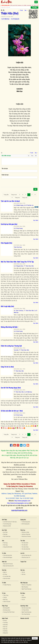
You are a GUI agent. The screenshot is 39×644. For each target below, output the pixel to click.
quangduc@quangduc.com (19, 510)
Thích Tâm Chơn (18, 247)
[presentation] (14, 183)
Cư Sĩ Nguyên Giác (18, 266)
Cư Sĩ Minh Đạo (5, 19)
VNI (36, 156)
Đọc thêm (36, 220)
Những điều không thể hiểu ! (9, 327)
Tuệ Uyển (16, 350)
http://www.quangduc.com (22, 501)
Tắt (29, 156)
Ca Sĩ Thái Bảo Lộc (29, 205)
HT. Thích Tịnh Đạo (19, 311)
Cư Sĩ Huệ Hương (18, 228)
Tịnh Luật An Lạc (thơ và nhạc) (10, 201)
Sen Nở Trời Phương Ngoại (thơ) (11, 388)
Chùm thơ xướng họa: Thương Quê (11, 346)
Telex (32, 156)
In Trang (2, 153)
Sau (25, 10)
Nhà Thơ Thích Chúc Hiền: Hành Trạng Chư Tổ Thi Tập (17, 262)
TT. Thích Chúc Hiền (29, 266)
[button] (36, 2)
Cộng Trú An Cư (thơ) (7, 367)
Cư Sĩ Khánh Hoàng (19, 205)
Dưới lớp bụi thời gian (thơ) (9, 224)
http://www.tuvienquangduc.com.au (18, 503)
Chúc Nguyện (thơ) (6, 243)
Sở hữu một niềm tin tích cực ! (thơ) (12, 411)
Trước (21, 10)
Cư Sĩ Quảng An (15, 19)
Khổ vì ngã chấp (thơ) (7, 306)
